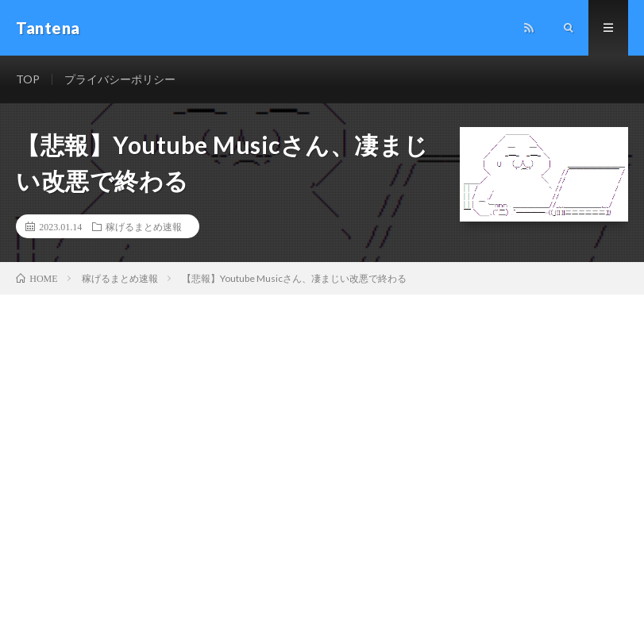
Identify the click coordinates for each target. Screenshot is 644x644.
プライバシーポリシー (120, 79)
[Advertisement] (322, 414)
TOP (28, 79)
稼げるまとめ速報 (144, 226)
